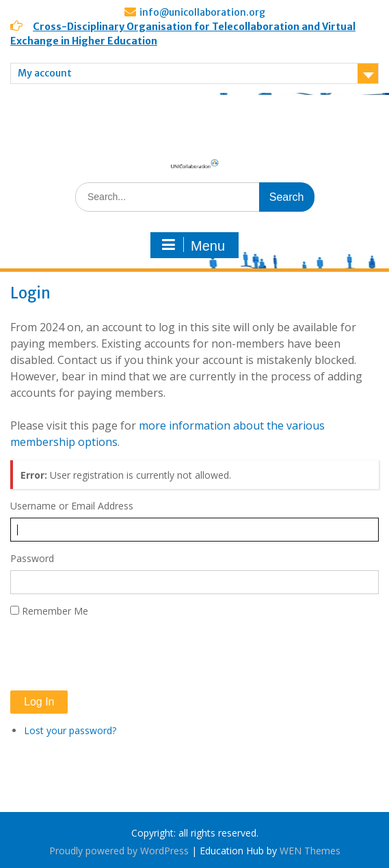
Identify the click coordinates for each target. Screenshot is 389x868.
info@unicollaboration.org (202, 12)
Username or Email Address (72, 506)
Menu (193, 245)
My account (45, 73)
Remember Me (55, 611)
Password (32, 558)
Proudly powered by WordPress (119, 851)
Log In (39, 702)
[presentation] (114, 654)
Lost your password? (70, 730)
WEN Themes (310, 851)
